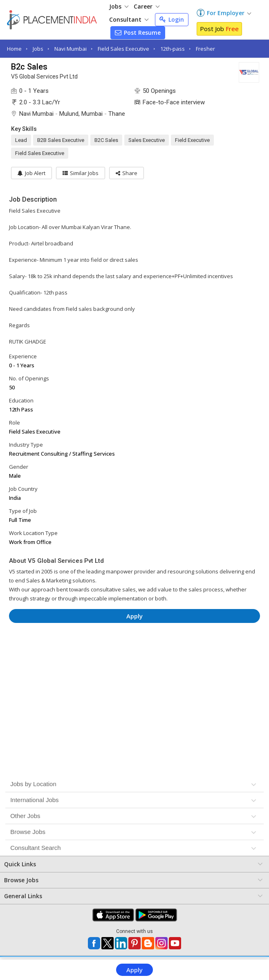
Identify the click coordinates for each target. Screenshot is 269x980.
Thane (117, 114)
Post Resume (138, 33)
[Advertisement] (135, 654)
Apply (134, 970)
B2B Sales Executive (61, 140)
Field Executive (192, 140)
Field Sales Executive (123, 49)
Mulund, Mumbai (81, 114)
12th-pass (173, 49)
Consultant (129, 19)
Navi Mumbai (71, 49)
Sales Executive (147, 140)
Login (172, 19)
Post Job (219, 29)
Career (147, 6)
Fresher (205, 49)
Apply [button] (134, 616)
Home (14, 49)
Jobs (119, 6)
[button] (127, 173)
